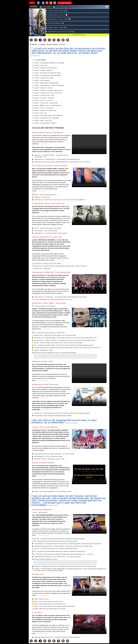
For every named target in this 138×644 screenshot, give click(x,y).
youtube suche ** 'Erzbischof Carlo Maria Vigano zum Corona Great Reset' (55, 335)
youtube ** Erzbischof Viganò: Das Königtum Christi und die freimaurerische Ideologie (58, 343)
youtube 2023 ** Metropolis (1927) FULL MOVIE (48, 264)
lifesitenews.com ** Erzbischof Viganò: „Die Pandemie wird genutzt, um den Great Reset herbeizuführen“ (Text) (65, 338)
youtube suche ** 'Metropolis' (42, 269)
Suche (62, 45)
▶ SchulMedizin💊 (55, 23)
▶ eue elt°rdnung (57, 11)
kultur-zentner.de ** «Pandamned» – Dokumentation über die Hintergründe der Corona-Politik (60, 297)
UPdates (33, 45)
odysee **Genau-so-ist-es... (42, 599)
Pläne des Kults (43, 512)
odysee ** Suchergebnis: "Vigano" (44, 350)
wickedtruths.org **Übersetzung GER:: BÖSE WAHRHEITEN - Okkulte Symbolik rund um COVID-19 (62, 162)
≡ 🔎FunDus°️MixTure (77, 35)
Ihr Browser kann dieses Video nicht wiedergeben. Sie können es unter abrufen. (89, 586)
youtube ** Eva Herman (41, 65)
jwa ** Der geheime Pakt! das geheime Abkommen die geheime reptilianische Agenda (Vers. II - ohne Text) (63, 554)
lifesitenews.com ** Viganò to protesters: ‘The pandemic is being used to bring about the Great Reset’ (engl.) (65, 340)
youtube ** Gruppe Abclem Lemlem (44, 78)
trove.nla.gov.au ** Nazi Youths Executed (46, 231)
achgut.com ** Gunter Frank (42, 197)
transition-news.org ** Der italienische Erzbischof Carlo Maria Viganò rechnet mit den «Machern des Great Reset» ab (67, 348)
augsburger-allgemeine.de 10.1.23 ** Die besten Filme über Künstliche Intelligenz (57, 637)
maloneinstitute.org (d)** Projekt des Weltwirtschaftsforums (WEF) (53, 416)
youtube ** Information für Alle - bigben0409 (46, 118)
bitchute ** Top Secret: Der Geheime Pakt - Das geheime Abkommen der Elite (56, 549)
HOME (33, 6)
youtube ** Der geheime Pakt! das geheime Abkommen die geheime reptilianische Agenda (59, 539)
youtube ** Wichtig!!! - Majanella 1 (44, 70)
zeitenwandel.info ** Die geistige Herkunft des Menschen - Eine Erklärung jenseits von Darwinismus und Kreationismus (68, 544)
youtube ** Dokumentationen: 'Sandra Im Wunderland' (49, 85)
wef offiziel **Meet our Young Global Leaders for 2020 (49, 459)
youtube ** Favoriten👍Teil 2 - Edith (44, 95)
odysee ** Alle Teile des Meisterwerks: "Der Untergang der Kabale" (53, 491)
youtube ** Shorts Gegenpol (42, 80)
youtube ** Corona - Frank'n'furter (44, 108)
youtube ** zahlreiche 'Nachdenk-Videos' (46, 68)
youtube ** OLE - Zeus (40, 113)
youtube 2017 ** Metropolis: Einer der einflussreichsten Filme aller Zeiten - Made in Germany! (60, 266)
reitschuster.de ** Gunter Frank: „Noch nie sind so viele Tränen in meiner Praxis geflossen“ (60, 200)
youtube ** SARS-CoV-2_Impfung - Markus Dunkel (48, 90)
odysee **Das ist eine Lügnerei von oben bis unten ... (49, 601)
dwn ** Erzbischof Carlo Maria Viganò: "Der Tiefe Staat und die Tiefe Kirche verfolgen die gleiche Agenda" (64, 345)
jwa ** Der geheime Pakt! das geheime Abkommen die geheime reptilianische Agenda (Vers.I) (60, 551)
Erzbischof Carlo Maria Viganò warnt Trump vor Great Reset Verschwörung (55, 353)
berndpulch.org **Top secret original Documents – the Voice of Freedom (54, 454)
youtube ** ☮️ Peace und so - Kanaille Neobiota (48, 105)
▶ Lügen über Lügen (56, 27)
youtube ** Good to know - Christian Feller (46, 103)
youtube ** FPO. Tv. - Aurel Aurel (43, 100)
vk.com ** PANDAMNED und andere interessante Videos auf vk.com (53, 299)
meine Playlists (52, 45)
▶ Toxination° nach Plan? (59, 19)
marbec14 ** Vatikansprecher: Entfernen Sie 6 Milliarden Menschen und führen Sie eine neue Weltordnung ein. (65, 566)
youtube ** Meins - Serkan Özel (43, 120)
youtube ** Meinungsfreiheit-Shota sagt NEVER (47, 75)
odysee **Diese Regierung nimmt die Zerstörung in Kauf (50, 604)
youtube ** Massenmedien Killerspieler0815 (46, 83)
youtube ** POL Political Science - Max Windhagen (48, 115)
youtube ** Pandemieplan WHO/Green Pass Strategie (49, 63)
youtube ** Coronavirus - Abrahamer (44, 98)
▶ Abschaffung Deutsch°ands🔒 (60, 32)
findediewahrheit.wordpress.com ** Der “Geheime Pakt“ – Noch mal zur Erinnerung (57, 557)
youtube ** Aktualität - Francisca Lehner (45, 110)
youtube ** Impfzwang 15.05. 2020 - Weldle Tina (48, 93)
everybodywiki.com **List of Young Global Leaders (48, 456)
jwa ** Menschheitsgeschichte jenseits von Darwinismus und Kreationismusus (56, 541)
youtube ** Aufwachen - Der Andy (43, 88)
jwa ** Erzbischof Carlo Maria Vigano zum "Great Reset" (49, 333)
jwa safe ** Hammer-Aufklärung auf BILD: (45, 195)
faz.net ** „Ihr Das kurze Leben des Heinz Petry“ (48, 228)
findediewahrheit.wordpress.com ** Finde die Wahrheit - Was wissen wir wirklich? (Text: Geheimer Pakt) (63, 546)
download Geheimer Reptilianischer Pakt (45, 559)
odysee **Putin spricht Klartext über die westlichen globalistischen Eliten (54, 606)
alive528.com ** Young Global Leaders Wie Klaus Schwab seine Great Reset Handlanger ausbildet (62, 413)
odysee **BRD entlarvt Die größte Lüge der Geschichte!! (50, 609)
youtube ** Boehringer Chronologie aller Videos (47, 73)
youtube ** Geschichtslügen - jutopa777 (45, 123)
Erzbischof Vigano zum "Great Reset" (45, 306)
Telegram (42, 45)
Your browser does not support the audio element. (65, 356)
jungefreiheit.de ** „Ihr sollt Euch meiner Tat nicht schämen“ (51, 233)
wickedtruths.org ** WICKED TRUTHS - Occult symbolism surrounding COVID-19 (57, 159)
